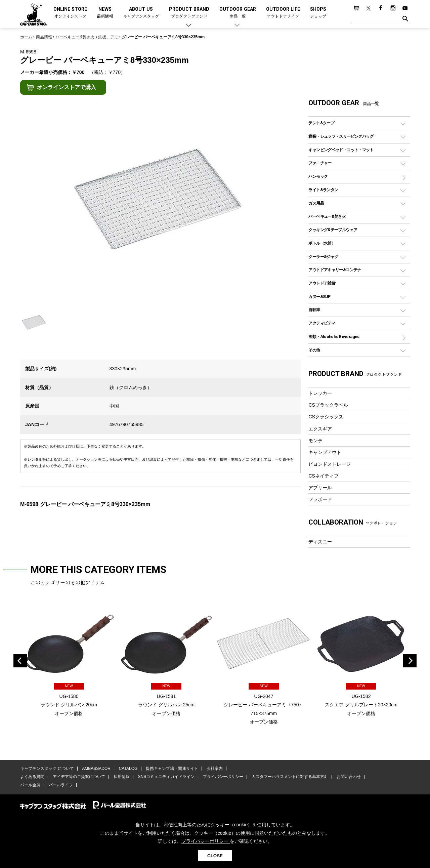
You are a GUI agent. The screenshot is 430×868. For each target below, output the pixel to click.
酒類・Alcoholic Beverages (334, 337)
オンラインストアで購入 (67, 87)
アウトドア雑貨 (322, 283)
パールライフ (60, 785)
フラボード (320, 499)
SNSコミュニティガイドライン (166, 777)
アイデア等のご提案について (79, 777)
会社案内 (214, 769)
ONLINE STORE (70, 13)
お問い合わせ (348, 777)
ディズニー (320, 542)
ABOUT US (141, 13)
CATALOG (128, 769)
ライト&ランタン (323, 190)
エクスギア (320, 429)
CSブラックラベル (328, 405)
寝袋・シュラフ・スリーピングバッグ (341, 136)
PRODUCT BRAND (189, 13)
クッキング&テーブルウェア (333, 230)
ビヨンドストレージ (330, 464)
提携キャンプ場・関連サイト (172, 769)
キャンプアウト (325, 452)
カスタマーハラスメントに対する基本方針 (289, 777)
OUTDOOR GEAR (238, 13)
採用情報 (121, 777)
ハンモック (318, 176)
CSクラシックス (326, 417)
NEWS (105, 13)
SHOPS (318, 13)
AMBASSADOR (96, 769)
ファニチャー (320, 163)
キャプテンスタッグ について (47, 769)
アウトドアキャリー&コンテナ (335, 270)
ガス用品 (316, 203)
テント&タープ (321, 123)
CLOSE (215, 856)
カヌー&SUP (319, 297)
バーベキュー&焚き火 (327, 216)
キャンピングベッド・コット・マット (341, 150)
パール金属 (30, 785)
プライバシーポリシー (222, 777)
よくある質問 (32, 777)
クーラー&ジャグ (323, 257)
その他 (314, 350)
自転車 (314, 310)
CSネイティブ (324, 476)
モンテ (315, 441)
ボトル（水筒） (322, 243)
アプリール (320, 488)
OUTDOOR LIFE (283, 13)
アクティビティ (322, 323)
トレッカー (320, 393)
